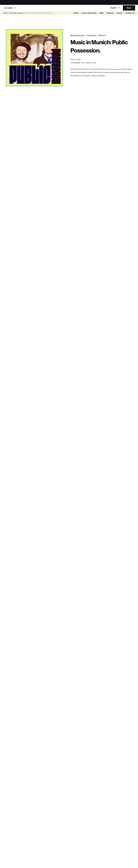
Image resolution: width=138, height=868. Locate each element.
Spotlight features (16, 16)
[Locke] (69, 9)
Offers (76, 16)
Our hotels (8, 9)
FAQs (102, 16)
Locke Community (89, 16)
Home (5, 16)
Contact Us (130, 16)
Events (120, 16)
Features (110, 16)
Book (129, 9)
